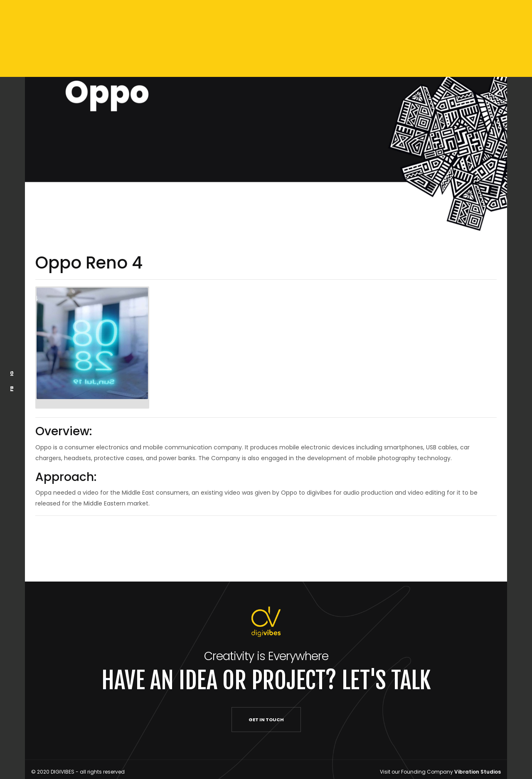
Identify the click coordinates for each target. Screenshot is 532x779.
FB (12, 389)
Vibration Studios (478, 772)
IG (12, 373)
